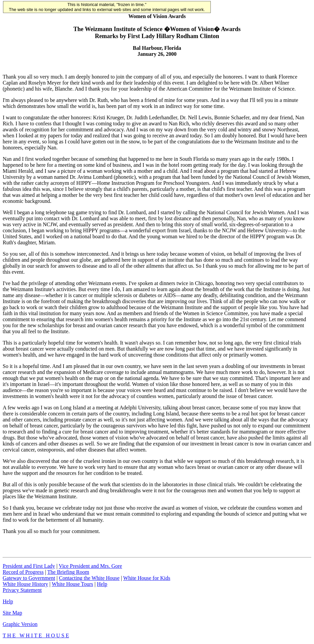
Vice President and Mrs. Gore (91, 566)
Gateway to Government (29, 578)
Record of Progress (23, 572)
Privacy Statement (22, 590)
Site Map (12, 613)
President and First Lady (29, 566)
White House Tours (72, 584)
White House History (25, 584)
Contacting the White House (89, 578)
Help (102, 584)
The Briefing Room (68, 572)
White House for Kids (147, 578)
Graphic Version (20, 624)
